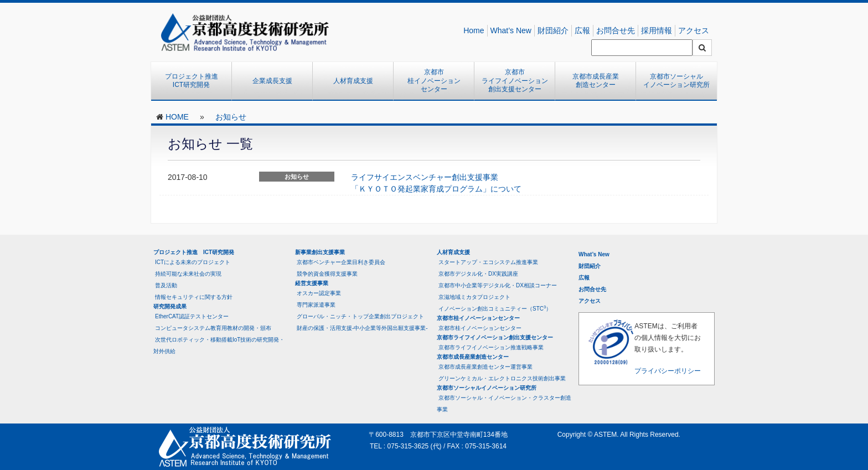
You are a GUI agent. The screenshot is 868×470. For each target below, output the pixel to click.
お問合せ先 (616, 30)
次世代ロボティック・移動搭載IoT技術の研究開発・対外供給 (219, 345)
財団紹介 (553, 30)
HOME (177, 117)
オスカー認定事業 (319, 293)
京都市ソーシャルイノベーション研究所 (676, 81)
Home (474, 30)
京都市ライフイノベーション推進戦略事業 (491, 347)
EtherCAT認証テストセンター (192, 316)
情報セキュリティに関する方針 (194, 297)
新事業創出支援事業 (320, 252)
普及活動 (166, 285)
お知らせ (231, 117)
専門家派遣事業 (316, 305)
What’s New (511, 30)
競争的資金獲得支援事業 (327, 274)
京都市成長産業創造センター (596, 81)
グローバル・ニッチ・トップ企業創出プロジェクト (360, 316)
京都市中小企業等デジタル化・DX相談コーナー (498, 285)
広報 (582, 30)
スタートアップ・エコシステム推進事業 (488, 262)
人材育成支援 (353, 81)
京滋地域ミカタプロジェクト (474, 297)
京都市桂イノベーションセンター (434, 81)
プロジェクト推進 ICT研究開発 (195, 81)
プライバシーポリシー (668, 371)
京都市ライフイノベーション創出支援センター (515, 81)
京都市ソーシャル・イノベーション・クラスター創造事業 (504, 404)
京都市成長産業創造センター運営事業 (485, 367)
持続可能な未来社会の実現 (188, 274)
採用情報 (657, 30)
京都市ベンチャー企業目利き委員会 (341, 262)
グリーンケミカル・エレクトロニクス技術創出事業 (502, 378)
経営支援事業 (312, 283)
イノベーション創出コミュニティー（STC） (495, 308)
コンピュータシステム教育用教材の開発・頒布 (213, 328)
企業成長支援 (272, 81)
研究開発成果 (170, 306)
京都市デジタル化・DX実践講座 (478, 274)
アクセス (694, 30)
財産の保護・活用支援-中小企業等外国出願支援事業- (362, 328)
